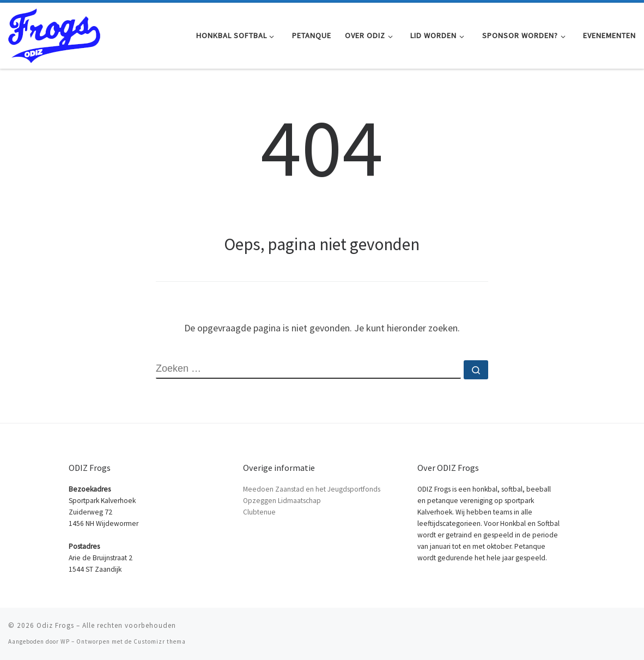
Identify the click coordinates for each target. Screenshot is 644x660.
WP (65, 641)
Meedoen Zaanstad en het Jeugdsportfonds (312, 489)
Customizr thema (160, 641)
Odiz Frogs (55, 625)
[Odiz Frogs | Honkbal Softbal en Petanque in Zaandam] (54, 34)
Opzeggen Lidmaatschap (282, 501)
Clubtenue (259, 512)
